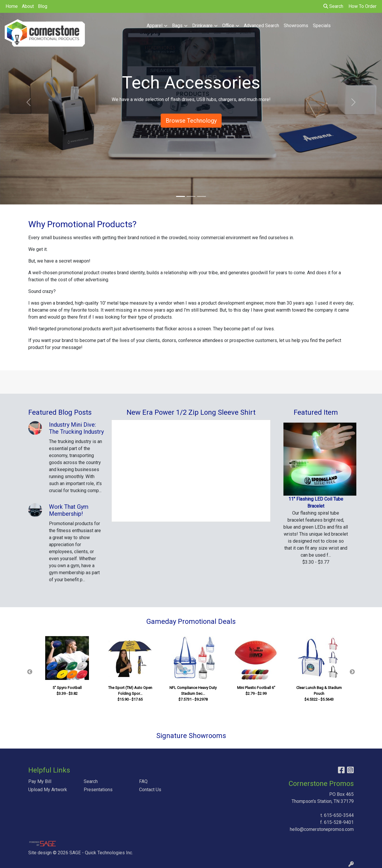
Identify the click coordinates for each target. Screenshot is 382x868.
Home (12, 6)
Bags (177, 26)
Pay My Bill (40, 781)
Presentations (98, 790)
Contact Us (150, 790)
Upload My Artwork (48, 790)
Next (352, 672)
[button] (29, 102)
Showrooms (296, 26)
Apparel (155, 26)
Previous (30, 672)
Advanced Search (261, 26)
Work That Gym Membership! (69, 510)
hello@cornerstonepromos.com (322, 829)
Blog (43, 6)
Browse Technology (191, 121)
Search (333, 6)
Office (228, 26)
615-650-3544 (339, 815)
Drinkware (202, 26)
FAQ (143, 781)
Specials (322, 26)
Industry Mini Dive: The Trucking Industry (76, 428)
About (28, 6)
